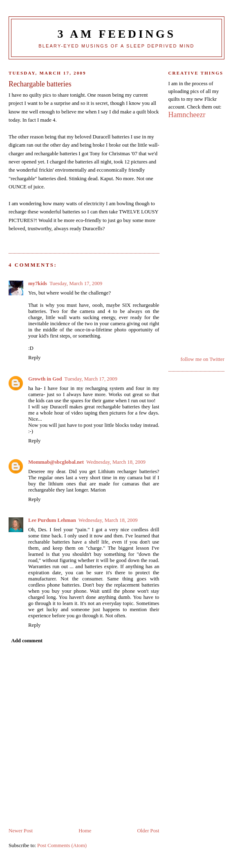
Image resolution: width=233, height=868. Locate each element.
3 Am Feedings (116, 34)
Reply (34, 358)
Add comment (27, 641)
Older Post (148, 831)
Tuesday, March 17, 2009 (76, 283)
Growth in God (45, 379)
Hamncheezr (187, 115)
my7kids (38, 283)
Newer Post (21, 831)
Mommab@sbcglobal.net (56, 462)
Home (85, 831)
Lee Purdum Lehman (52, 520)
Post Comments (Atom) (62, 845)
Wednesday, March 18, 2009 (116, 462)
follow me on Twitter (203, 359)
